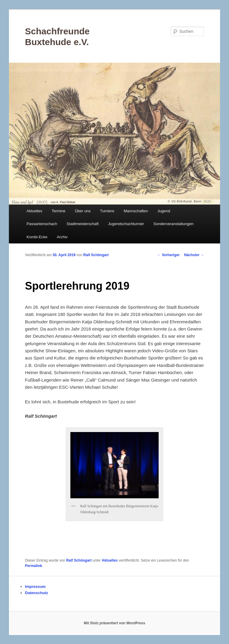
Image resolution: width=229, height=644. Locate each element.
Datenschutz (37, 593)
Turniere (107, 211)
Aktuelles (34, 211)
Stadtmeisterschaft (83, 224)
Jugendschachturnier (126, 224)
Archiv (62, 237)
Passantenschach (42, 224)
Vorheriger (168, 255)
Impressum (35, 587)
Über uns (83, 211)
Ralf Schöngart (96, 255)
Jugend (164, 211)
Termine (58, 211)
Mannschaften (136, 211)
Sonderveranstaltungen (173, 224)
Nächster (194, 255)
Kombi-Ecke (37, 237)
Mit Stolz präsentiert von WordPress (114, 623)
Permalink (34, 566)
